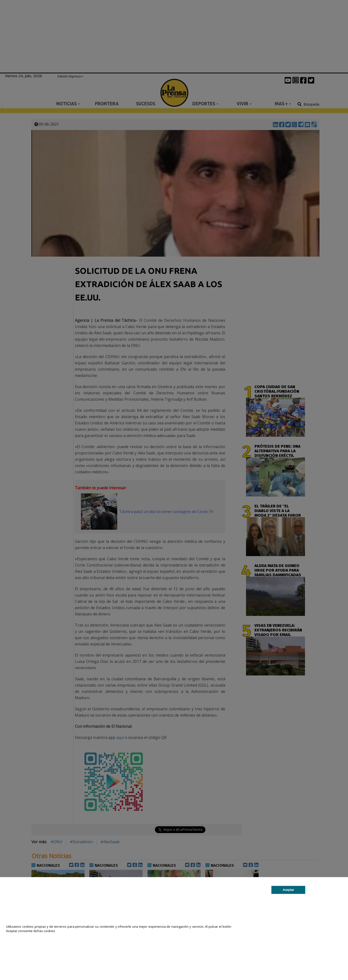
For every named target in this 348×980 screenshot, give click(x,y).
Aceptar (288, 890)
